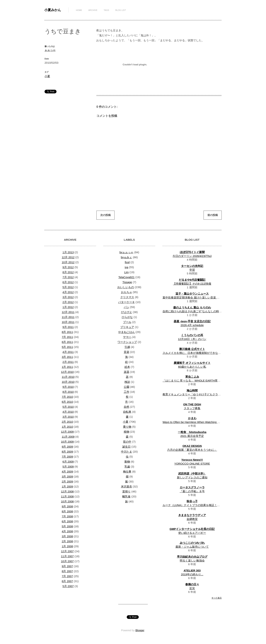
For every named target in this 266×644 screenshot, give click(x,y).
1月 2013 (68, 252)
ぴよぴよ (127, 312)
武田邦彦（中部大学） (192, 474)
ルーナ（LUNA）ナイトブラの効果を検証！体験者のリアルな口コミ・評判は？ (212, 505)
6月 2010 (67, 402)
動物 (127, 462)
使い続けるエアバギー (192, 533)
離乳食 (126, 496)
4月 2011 (68, 352)
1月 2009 (67, 486)
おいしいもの (126, 287)
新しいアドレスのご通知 (192, 477)
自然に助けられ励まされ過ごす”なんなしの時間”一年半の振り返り (204, 311)
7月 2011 (67, 337)
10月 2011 (68, 322)
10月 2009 (67, 442)
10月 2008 (67, 501)
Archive (93, 10)
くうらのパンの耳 (192, 335)
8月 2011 (67, 332)
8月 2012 (68, 272)
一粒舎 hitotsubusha (192, 432)
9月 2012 (68, 267)
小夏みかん (53, 10)
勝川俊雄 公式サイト (192, 349)
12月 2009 (67, 432)
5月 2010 (68, 407)
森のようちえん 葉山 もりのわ (192, 307)
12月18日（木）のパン (192, 339)
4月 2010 (68, 412)
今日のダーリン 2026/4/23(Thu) (192, 256)
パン (127, 307)
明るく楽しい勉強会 (192, 560)
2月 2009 (67, 481)
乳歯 (127, 467)
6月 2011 (67, 342)
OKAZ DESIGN (192, 446)
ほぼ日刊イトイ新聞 (192, 252)
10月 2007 (67, 561)
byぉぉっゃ (127, 252)
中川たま (127, 452)
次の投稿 (105, 215)
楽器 (127, 372)
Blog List (121, 10)
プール (127, 322)
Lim (126, 272)
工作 (127, 392)
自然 (127, 407)
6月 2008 (67, 521)
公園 (127, 387)
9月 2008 (67, 506)
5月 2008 (67, 526)
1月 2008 (67, 546)
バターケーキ (127, 302)
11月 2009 (68, 437)
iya (126, 267)
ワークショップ (127, 342)
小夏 (47, 76)
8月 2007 (67, 571)
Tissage (127, 282)
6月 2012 (68, 282)
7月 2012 (68, 277)
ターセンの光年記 (192, 266)
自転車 (127, 412)
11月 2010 (68, 377)
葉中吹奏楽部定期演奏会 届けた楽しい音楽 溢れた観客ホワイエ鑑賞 (205, 297)
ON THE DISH (192, 404)
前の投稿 (213, 215)
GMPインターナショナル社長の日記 (192, 529)
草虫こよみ (192, 377)
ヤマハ (127, 337)
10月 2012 (68, 262)
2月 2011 (68, 362)
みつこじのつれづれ (192, 543)
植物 (127, 432)
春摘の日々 (192, 584)
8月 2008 (67, 511)
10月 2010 (68, 382)
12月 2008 (67, 491)
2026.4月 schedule (192, 325)
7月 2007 (67, 576)
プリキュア (127, 327)
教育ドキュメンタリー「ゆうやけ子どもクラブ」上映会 (197, 394)
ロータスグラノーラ (192, 487)
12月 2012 (68, 257)
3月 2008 (67, 536)
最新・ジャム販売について (192, 547)
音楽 (127, 352)
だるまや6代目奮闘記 (192, 280)
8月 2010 (68, 392)
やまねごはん (127, 332)
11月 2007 (67, 556)
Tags (106, 10)
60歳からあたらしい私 (192, 367)
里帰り (126, 491)
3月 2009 (67, 476)
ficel (127, 262)
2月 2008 (67, 541)
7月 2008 (67, 516)
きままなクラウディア (192, 515)
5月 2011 (67, 347)
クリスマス (127, 297)
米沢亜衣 (127, 486)
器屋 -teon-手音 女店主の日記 (192, 321)
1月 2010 (67, 427)
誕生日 (126, 447)
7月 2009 (67, 457)
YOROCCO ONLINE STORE (192, 464)
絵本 (127, 367)
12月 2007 (67, 551)
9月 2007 (67, 566)
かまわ (192, 418)
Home (79, 10)
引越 (127, 347)
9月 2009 (67, 447)
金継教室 (192, 519)
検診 (127, 382)
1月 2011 (67, 367)
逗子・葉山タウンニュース (192, 294)
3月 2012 (68, 297)
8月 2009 (67, 452)
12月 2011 (68, 312)
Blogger (140, 630)
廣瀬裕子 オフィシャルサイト (192, 363)
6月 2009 (68, 462)
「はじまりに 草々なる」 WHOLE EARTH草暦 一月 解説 (198, 381)
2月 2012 (68, 302)
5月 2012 (68, 287)
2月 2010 (67, 422)
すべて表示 (217, 598)
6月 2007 (67, 581)
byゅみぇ (126, 257)
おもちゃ (127, 292)
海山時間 (192, 390)
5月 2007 (68, 586)
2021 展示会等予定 (192, 436)
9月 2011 (68, 327)
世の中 (127, 442)
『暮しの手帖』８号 (192, 491)
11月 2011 (68, 317)
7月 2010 (67, 397)
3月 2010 (68, 417)
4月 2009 (67, 472)
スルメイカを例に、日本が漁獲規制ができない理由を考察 (199, 353)
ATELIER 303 (192, 570)
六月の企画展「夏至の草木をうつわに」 (192, 450)
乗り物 (127, 427)
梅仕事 (127, 472)
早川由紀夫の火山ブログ (192, 557)
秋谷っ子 (192, 501)
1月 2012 (68, 307)
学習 (192, 270)
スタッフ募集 (192, 408)
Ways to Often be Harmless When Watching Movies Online (199, 422)
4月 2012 (68, 292)
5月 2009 (68, 467)
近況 (192, 588)
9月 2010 (68, 387)
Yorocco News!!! (192, 460)
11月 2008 (67, 496)
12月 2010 (67, 372)
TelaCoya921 (127, 277)
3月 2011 (67, 357)
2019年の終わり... (192, 574)
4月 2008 (67, 531)
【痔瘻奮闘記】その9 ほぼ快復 (192, 284)
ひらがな (127, 317)
